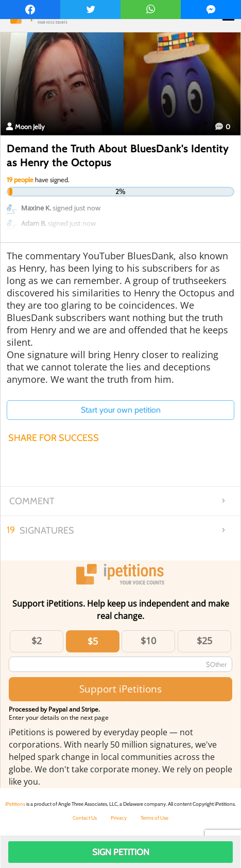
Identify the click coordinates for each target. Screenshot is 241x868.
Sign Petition (121, 852)
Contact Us (85, 818)
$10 (148, 641)
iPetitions (15, 804)
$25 (204, 641)
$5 (93, 641)
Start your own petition (121, 410)
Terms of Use (154, 818)
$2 (37, 641)
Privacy (119, 818)
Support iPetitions (120, 689)
